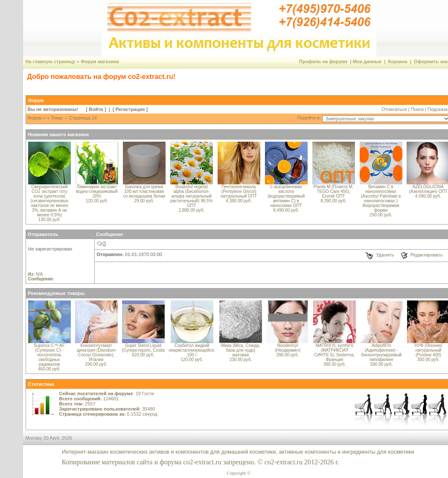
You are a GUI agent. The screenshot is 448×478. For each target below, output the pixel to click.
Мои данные (367, 61)
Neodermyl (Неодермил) (288, 348)
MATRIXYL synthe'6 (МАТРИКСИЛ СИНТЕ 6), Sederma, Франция (334, 353)
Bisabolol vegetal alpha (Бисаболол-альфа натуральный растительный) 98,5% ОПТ (192, 196)
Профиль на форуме (323, 61)
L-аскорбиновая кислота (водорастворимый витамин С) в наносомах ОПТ (286, 196)
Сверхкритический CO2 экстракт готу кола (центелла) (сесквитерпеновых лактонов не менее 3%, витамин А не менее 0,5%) (49, 201)
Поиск (417, 109)
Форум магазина (100, 61)
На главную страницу (51, 61)
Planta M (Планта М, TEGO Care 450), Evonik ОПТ (334, 191)
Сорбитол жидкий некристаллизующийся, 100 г (192, 350)
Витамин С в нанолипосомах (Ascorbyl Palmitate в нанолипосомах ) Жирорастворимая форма (381, 198)
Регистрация (130, 109)
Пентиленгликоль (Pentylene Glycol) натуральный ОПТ (239, 191)
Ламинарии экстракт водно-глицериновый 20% (97, 191)
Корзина (398, 61)
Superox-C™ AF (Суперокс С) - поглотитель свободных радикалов (49, 355)
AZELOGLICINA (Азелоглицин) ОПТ (428, 189)
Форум (35, 118)
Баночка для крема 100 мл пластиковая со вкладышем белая (144, 191)
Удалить (385, 255)
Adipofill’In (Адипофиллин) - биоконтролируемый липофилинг (382, 353)
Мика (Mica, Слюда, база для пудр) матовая (240, 350)
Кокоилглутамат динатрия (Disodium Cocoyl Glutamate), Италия (96, 353)
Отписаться (394, 109)
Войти (96, 109)
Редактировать (427, 255)
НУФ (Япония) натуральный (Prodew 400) (428, 350)
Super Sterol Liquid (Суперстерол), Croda (143, 348)
